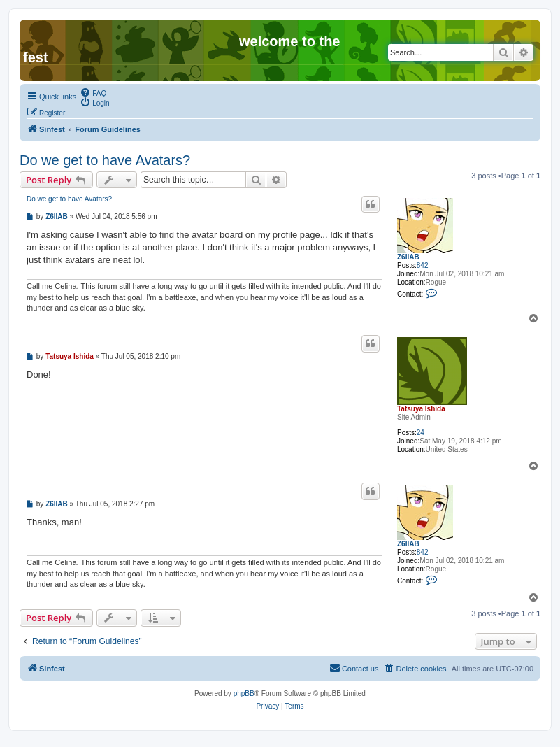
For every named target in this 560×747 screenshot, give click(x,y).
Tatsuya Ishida (421, 409)
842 (423, 265)
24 (421, 433)
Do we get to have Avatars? (105, 160)
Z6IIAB (408, 257)
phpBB (244, 693)
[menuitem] (93, 92)
